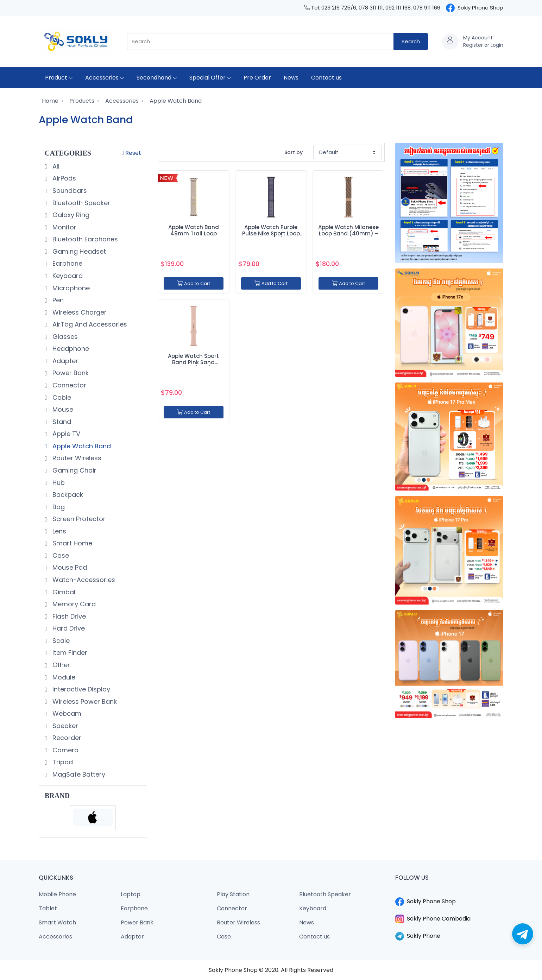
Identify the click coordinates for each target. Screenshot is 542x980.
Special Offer (210, 78)
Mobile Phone (57, 894)
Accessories (105, 78)
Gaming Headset (78, 251)
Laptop (131, 894)
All (55, 166)
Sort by (294, 152)
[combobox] (260, 42)
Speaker (64, 726)
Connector (68, 385)
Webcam (66, 713)
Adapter (64, 361)
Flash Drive (68, 616)
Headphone (70, 349)
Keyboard (67, 276)
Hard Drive (68, 628)
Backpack (67, 495)
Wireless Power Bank (84, 701)
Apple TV (65, 434)
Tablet (48, 908)
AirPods (63, 178)
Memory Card (73, 604)
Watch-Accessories (83, 580)
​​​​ (449, 893)
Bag (58, 507)
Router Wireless (76, 458)
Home (49, 101)
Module (63, 677)
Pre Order (257, 78)
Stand (61, 422)
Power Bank (70, 373)
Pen (57, 300)
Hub (58, 483)
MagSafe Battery (78, 774)
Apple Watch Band (175, 101)
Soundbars (69, 191)
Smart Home (71, 543)
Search (411, 41)
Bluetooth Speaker (80, 203)
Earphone (67, 263)
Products (81, 101)
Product (59, 78)
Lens (58, 531)
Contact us (326, 78)
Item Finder (69, 653)
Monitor (64, 227)
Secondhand (157, 78)
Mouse (62, 409)
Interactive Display (80, 689)
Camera (65, 750)
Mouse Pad (69, 567)
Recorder (66, 738)
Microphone (70, 288)
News (291, 78)
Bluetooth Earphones (84, 239)
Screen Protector (78, 519)
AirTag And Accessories (89, 324)
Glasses (64, 337)
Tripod (62, 762)
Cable (61, 397)
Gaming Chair (74, 470)
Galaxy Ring (70, 215)
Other (60, 665)
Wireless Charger (79, 312)
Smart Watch (57, 922)
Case (60, 555)
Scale (60, 641)
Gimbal (63, 592)
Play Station (233, 894)
